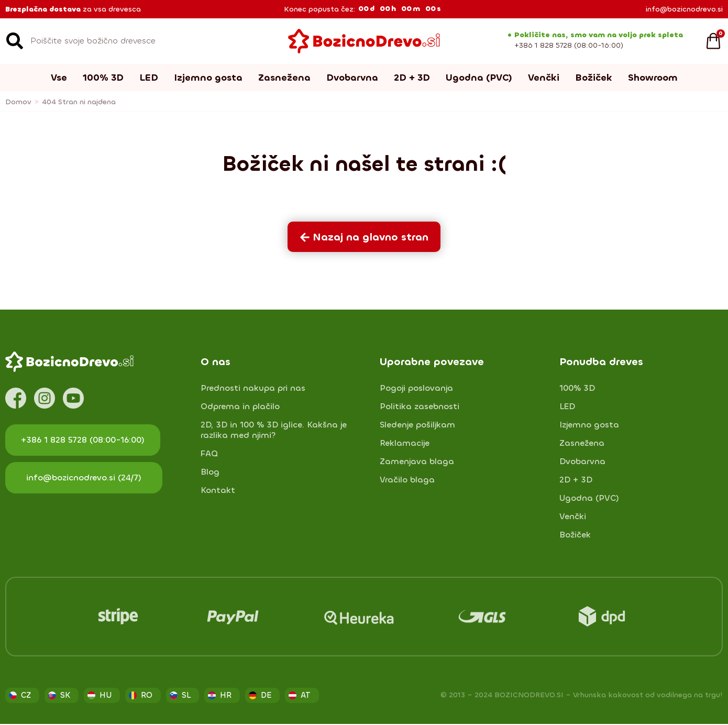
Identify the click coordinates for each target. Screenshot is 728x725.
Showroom (653, 78)
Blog (210, 472)
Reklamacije (405, 443)
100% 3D (103, 78)
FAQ (209, 454)
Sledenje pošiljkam (417, 425)
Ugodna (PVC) (479, 78)
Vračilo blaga (407, 480)
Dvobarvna (352, 78)
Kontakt (218, 490)
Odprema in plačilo (240, 407)
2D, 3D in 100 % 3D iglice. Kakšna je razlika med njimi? (274, 430)
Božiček (594, 78)
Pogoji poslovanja (416, 388)
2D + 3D (412, 78)
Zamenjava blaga (417, 462)
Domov (18, 102)
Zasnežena (284, 78)
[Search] (15, 41)
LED (149, 78)
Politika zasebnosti (420, 407)
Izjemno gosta (208, 78)
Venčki (544, 78)
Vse (59, 78)
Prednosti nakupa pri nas (253, 388)
